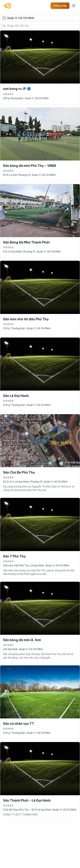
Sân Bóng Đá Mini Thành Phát (26, 242)
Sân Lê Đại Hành (16, 396)
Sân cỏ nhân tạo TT (19, 724)
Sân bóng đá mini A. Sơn (22, 640)
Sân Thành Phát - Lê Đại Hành (27, 800)
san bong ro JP (17, 89)
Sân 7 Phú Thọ (14, 556)
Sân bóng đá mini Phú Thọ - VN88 (30, 166)
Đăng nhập (60, 6)
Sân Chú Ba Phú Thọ (19, 472)
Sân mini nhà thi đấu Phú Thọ (26, 319)
